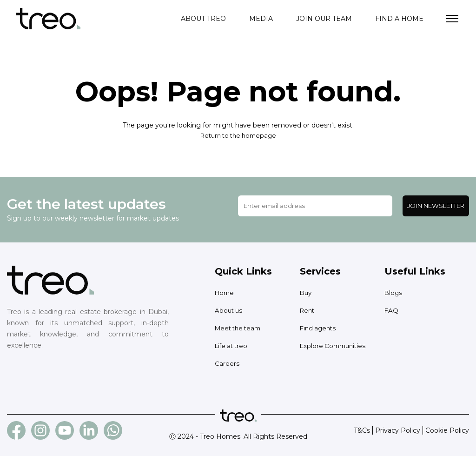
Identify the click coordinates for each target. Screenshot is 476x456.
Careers (227, 363)
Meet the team (240, 328)
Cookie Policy (447, 430)
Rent (308, 310)
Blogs (394, 293)
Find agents (319, 328)
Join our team (324, 19)
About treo (203, 19)
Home (225, 293)
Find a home (399, 19)
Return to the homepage (238, 135)
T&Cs (362, 430)
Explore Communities (335, 346)
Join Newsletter (436, 206)
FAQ (392, 310)
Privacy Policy (398, 430)
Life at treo (233, 346)
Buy (306, 293)
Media (261, 19)
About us (229, 310)
